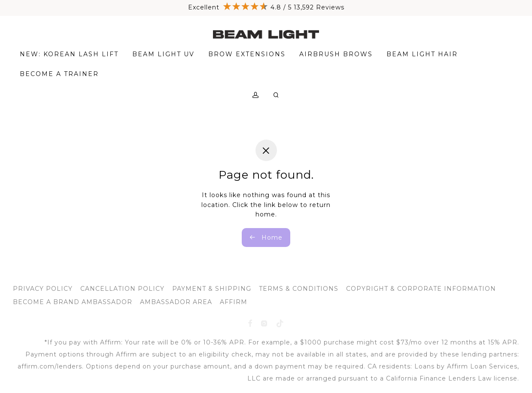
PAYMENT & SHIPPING (212, 289)
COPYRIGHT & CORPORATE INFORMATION (421, 289)
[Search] (277, 96)
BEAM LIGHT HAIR (422, 55)
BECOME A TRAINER (59, 75)
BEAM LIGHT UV (163, 55)
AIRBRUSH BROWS (336, 55)
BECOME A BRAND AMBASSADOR (73, 302)
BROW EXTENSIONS (247, 55)
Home (266, 238)
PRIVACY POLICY (43, 289)
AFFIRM (234, 302)
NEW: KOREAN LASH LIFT (69, 55)
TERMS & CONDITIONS (299, 289)
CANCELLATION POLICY (122, 289)
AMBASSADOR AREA (176, 302)
